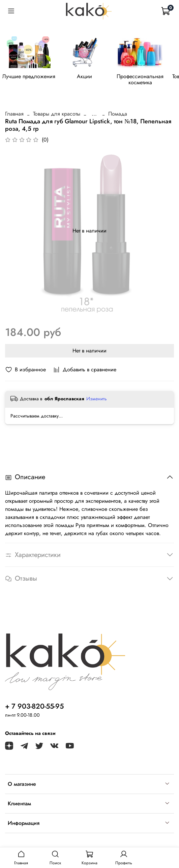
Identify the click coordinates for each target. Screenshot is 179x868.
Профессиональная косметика (140, 80)
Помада (118, 114)
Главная (14, 114)
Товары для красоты (57, 114)
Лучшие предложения (29, 77)
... (94, 114)
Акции (84, 77)
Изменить (97, 399)
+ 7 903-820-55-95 (34, 706)
